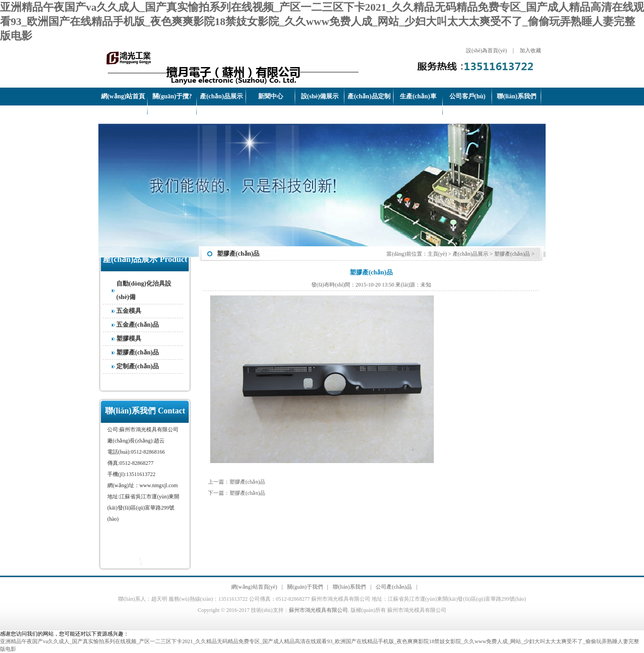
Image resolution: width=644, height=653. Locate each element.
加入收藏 (530, 51)
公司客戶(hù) (468, 96)
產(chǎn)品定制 (369, 96)
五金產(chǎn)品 (138, 325)
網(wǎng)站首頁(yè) (123, 105)
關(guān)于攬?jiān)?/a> (172, 105)
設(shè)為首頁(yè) (486, 51)
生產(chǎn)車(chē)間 (418, 105)
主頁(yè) (437, 254)
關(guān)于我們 (305, 587)
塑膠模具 (129, 339)
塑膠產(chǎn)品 (138, 352)
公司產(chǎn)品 (394, 587)
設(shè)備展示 (320, 96)
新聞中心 (271, 96)
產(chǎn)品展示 (221, 96)
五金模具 (129, 311)
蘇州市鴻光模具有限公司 (318, 610)
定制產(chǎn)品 (138, 366)
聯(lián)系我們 (517, 96)
